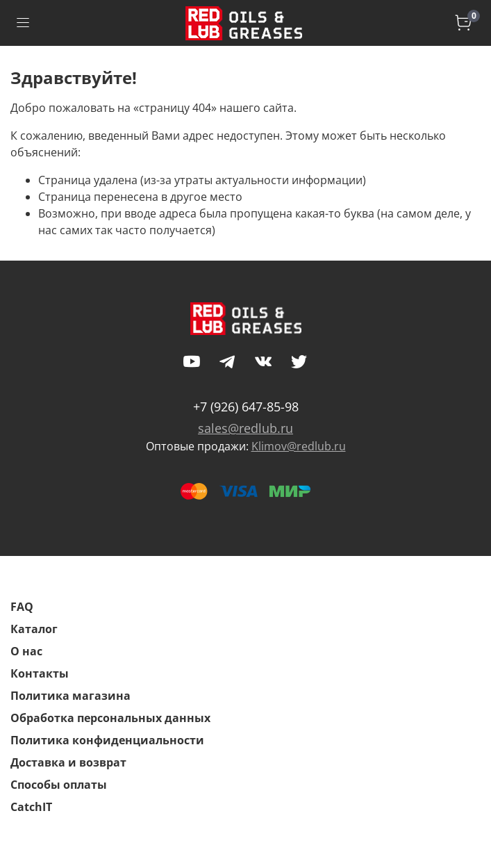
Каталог (34, 629)
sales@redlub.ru (245, 428)
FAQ (22, 607)
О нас (26, 651)
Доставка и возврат (68, 762)
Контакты (40, 673)
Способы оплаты (59, 785)
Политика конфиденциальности (107, 740)
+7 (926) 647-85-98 (246, 407)
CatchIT (31, 807)
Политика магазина (70, 696)
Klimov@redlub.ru (299, 446)
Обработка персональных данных (110, 718)
